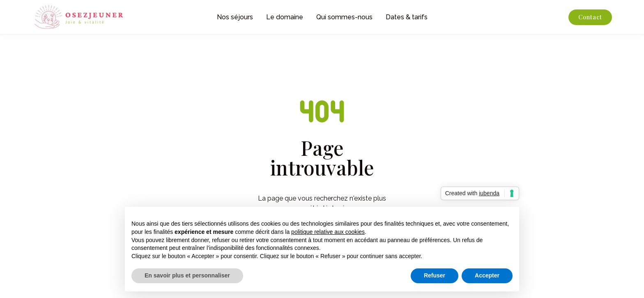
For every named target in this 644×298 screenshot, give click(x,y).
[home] (93, 17)
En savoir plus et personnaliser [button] (187, 275)
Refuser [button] (435, 275)
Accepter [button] (487, 275)
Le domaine (285, 17)
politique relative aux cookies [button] (328, 232)
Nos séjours (235, 17)
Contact (590, 17)
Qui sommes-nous (344, 17)
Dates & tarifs (407, 17)
